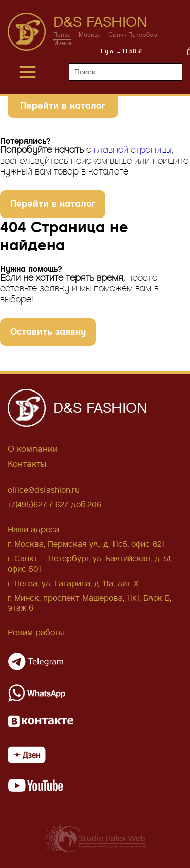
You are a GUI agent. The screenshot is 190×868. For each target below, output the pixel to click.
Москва (90, 35)
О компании (33, 449)
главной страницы (133, 150)
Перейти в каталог (63, 105)
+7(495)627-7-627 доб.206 (54, 505)
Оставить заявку (48, 332)
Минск (63, 43)
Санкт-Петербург (134, 35)
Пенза (62, 35)
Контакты (27, 464)
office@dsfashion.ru (44, 490)
